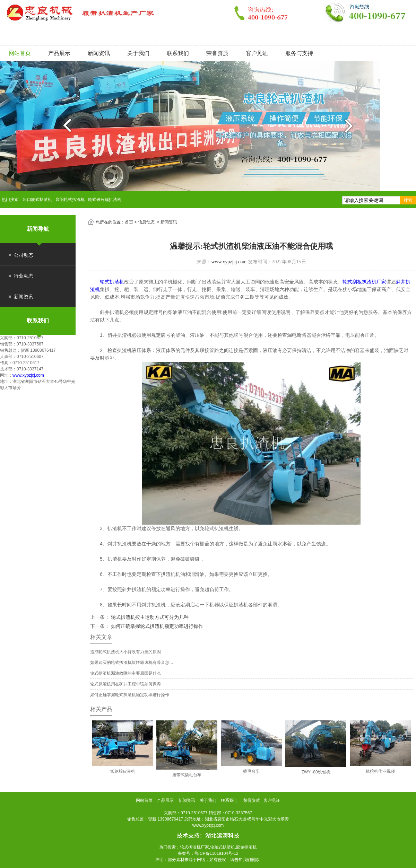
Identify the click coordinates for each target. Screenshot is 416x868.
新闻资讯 (99, 53)
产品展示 (59, 53)
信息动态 (146, 222)
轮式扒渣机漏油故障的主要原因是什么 (125, 673)
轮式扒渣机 (112, 282)
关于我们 (138, 53)
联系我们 (178, 53)
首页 (129, 222)
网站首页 (20, 53)
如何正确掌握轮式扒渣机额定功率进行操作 (156, 626)
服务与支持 (299, 53)
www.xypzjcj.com (28, 375)
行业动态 (24, 276)
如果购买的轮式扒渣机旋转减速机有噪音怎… (132, 663)
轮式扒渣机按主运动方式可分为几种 (149, 617)
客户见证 (257, 53)
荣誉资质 (217, 53)
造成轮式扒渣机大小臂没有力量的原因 (125, 652)
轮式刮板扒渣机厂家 (364, 282)
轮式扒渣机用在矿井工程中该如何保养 (125, 684)
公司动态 (24, 255)
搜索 (408, 200)
